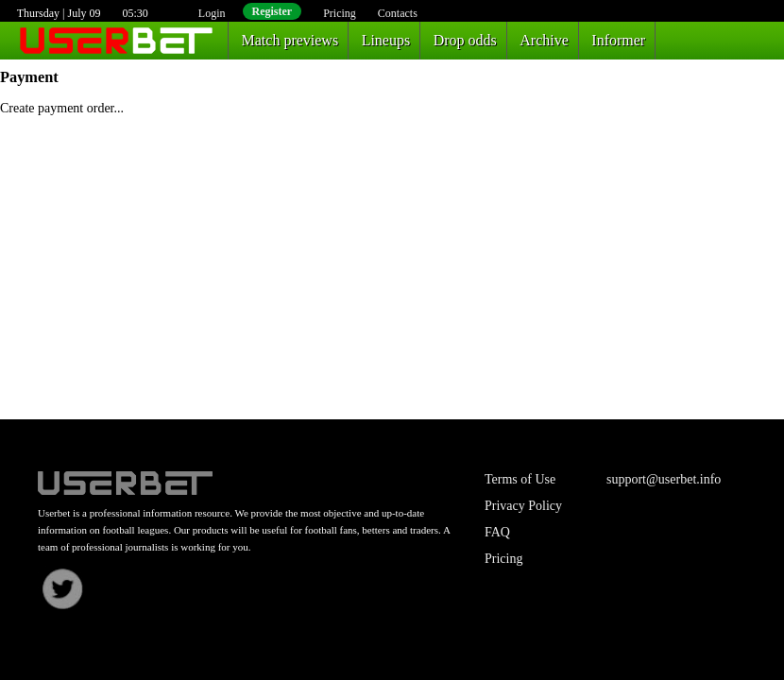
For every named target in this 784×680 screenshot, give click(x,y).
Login (212, 13)
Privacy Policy (523, 506)
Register (273, 11)
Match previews (290, 40)
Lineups (386, 40)
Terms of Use (520, 479)
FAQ (497, 532)
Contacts (398, 13)
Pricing (340, 13)
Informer (618, 40)
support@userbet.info (664, 479)
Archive (544, 40)
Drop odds (465, 40)
